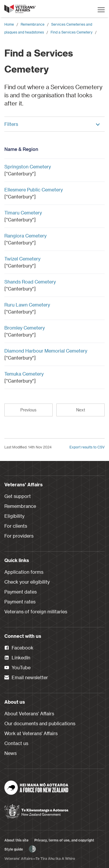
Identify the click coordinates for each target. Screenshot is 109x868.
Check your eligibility (27, 582)
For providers (19, 536)
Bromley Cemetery (25, 328)
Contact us (16, 743)
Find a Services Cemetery (72, 32)
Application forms (24, 572)
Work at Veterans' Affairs (31, 733)
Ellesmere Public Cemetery (34, 190)
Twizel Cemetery (22, 259)
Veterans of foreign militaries (36, 611)
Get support (18, 496)
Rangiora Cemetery (25, 236)
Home (9, 24)
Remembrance (33, 24)
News (10, 753)
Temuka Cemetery (24, 374)
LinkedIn (17, 658)
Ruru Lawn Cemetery (27, 305)
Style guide (14, 849)
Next (81, 410)
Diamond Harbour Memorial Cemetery (46, 351)
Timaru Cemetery (23, 213)
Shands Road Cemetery (30, 282)
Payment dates (20, 592)
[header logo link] (20, 9)
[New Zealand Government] (36, 809)
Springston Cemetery (28, 167)
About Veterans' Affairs (29, 713)
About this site (16, 840)
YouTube (17, 668)
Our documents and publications (40, 723)
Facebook (19, 648)
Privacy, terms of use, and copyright (64, 840)
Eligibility (14, 516)
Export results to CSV (87, 447)
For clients (16, 526)
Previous (28, 410)
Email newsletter (26, 678)
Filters (52, 124)
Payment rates (20, 602)
